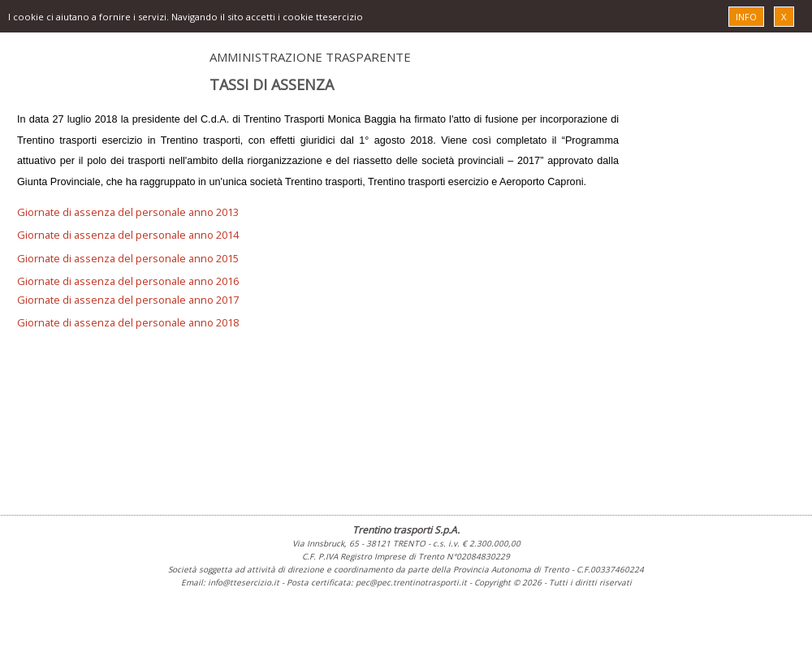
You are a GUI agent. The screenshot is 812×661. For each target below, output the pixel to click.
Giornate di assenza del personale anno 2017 (128, 300)
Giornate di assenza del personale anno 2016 (128, 281)
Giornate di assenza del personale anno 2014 (128, 235)
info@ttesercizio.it (244, 582)
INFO (746, 17)
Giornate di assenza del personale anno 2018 (128, 322)
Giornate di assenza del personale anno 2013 (128, 212)
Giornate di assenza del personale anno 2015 (128, 258)
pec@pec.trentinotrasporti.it (411, 582)
